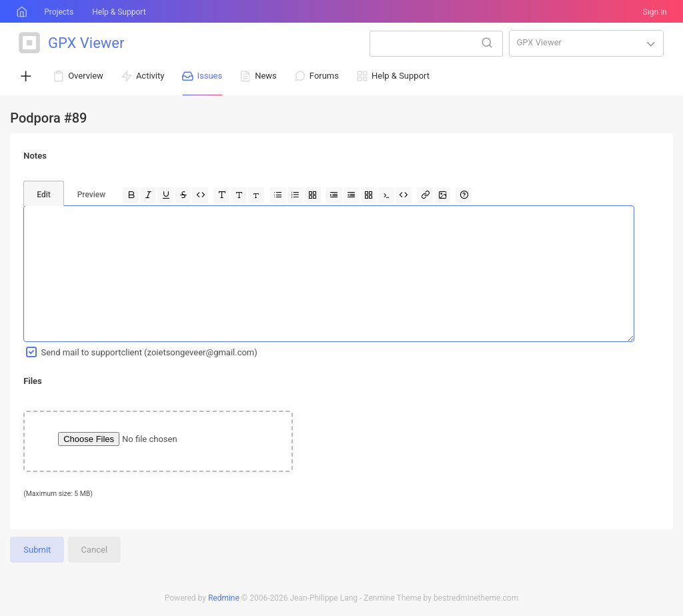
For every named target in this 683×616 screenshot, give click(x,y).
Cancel (95, 550)
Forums (324, 76)
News (266, 76)
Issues (209, 76)
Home (21, 12)
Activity (150, 76)
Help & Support (119, 12)
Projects (59, 12)
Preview (92, 195)
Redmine (224, 598)
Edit (43, 195)
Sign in (655, 12)
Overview (86, 76)
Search (487, 43)
